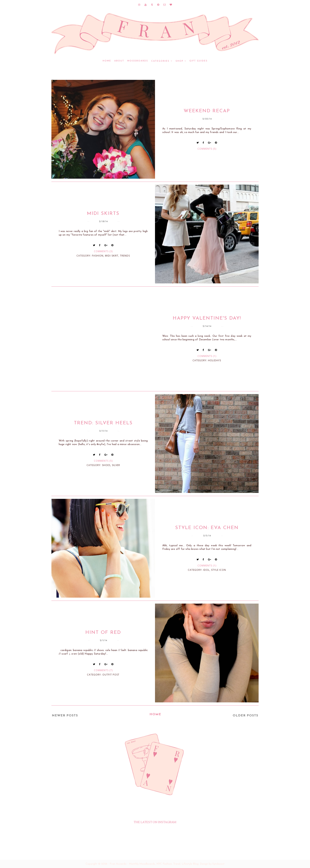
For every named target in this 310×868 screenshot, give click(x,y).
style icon (219, 570)
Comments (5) (207, 149)
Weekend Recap (207, 111)
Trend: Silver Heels (103, 423)
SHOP (179, 61)
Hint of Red (103, 633)
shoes (106, 465)
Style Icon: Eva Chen (207, 528)
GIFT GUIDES (198, 61)
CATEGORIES (160, 61)
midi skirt (112, 256)
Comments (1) (207, 356)
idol (206, 570)
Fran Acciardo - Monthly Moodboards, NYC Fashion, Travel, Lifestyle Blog (154, 864)
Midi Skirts (103, 214)
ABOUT (119, 61)
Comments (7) (103, 670)
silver (116, 465)
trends (125, 256)
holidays (215, 360)
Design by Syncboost (212, 864)
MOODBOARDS (138, 61)
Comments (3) (103, 251)
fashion (98, 256)
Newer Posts (65, 716)
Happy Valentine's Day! (207, 318)
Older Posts (245, 716)
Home (107, 61)
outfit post (111, 675)
